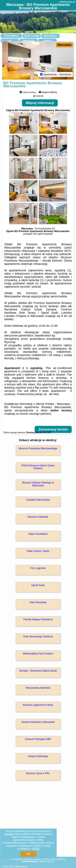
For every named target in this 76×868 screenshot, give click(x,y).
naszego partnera (40, 414)
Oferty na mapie (32, 36)
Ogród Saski (38, 585)
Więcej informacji (40, 103)
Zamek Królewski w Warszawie (38, 722)
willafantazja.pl (67, 2)
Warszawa (64, 45)
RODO (36, 849)
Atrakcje (47, 41)
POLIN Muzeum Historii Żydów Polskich (38, 467)
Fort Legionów (38, 568)
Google (9, 834)
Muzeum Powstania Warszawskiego (38, 448)
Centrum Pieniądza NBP (38, 739)
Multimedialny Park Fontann (38, 654)
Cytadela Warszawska (38, 500)
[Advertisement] (38, 824)
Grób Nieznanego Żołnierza (38, 637)
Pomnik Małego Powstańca (38, 619)
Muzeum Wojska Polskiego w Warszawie (38, 484)
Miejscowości (50, 36)
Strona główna (11, 36)
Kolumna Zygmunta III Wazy (38, 705)
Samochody (29, 41)
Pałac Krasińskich (38, 534)
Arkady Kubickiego (38, 756)
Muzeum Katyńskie (38, 517)
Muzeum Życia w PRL (38, 773)
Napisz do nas (47, 861)
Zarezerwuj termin (53, 429)
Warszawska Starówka (38, 688)
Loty (10, 41)
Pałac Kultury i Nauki (38, 551)
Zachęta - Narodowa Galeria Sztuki (38, 671)
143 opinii (38, 234)
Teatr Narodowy (38, 602)
